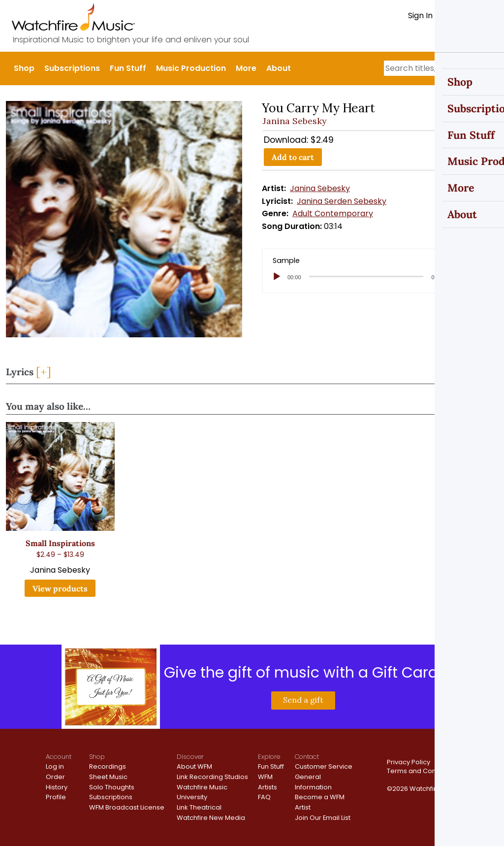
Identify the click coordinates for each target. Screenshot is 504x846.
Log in (55, 766)
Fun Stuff (128, 68)
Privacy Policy (409, 762)
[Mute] (456, 277)
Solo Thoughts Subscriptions (112, 792)
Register (457, 16)
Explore (269, 757)
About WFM (194, 766)
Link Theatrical (199, 807)
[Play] (277, 277)
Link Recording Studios (212, 777)
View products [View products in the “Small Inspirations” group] (60, 588)
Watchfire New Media (211, 818)
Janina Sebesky (295, 121)
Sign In (420, 16)
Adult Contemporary (333, 213)
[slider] (366, 277)
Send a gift (303, 700)
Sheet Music (108, 777)
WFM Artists (268, 782)
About (279, 68)
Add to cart (293, 157)
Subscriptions (72, 68)
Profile (56, 797)
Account (59, 757)
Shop (24, 68)
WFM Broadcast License (127, 807)
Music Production (191, 68)
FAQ (264, 797)
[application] (380, 277)
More (246, 68)
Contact (307, 757)
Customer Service (324, 766)
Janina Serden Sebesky (342, 201)
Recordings (108, 766)
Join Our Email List (323, 818)
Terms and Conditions (422, 771)
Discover (190, 757)
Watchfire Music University (202, 792)
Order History (57, 782)
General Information (313, 782)
